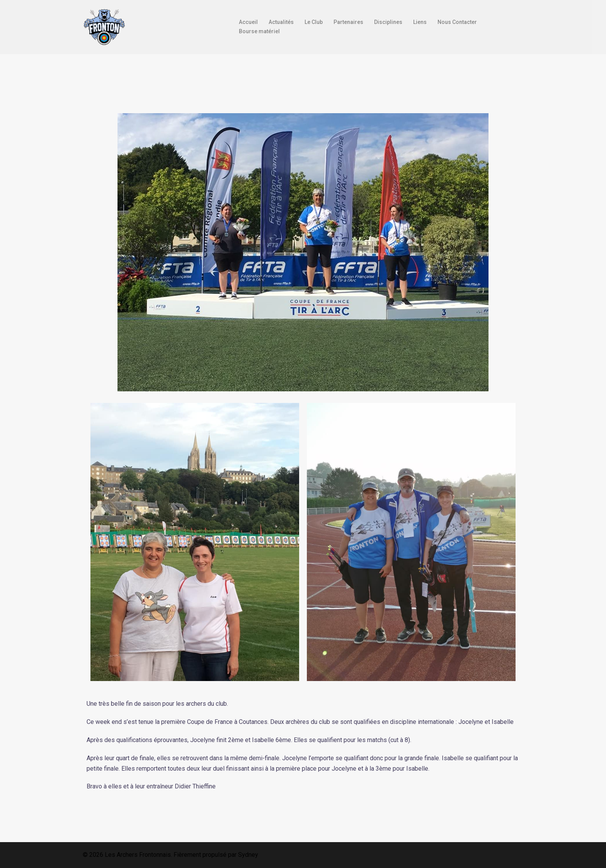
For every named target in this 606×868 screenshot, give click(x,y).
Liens (420, 22)
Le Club (314, 22)
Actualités (281, 22)
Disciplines (388, 22)
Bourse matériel (259, 31)
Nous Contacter (457, 22)
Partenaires (348, 22)
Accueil (248, 22)
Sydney (248, 855)
